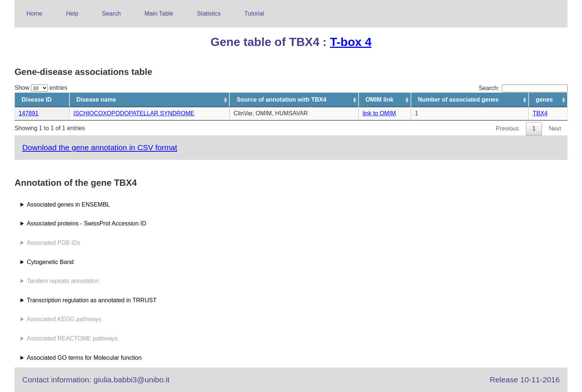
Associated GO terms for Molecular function (84, 358)
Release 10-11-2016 (525, 380)
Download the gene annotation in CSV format (100, 147)
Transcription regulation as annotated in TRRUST (92, 300)
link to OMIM (379, 113)
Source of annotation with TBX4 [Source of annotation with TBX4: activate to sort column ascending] (281, 100)
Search (112, 14)
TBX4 (540, 113)
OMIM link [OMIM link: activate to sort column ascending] (380, 100)
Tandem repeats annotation (63, 281)
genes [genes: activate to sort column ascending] (544, 100)
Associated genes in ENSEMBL (68, 205)
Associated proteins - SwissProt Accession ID (86, 223)
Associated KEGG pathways (64, 319)
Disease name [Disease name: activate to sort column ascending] (96, 100)
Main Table (159, 14)
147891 (28, 113)
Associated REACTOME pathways (72, 338)
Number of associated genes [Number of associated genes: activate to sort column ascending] (458, 100)
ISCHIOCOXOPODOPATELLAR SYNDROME (134, 113)
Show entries (41, 88)
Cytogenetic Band (50, 262)
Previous (507, 129)
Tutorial (254, 14)
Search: (523, 88)
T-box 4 (351, 42)
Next (555, 129)
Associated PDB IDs (53, 243)
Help (72, 14)
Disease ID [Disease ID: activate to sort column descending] (37, 100)
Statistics (209, 14)
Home (34, 14)
